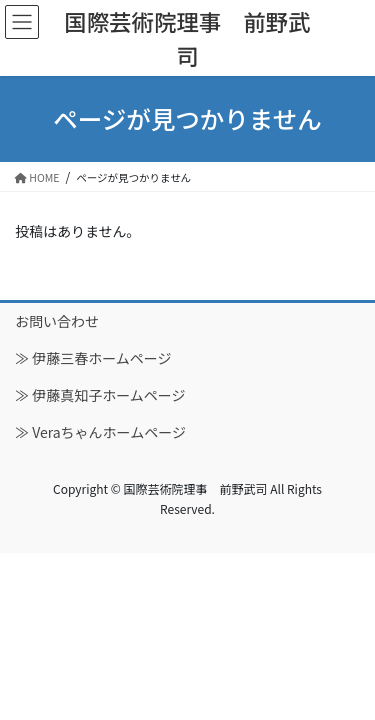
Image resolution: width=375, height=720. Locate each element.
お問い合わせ (57, 321)
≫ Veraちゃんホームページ (100, 432)
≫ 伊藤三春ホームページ (93, 358)
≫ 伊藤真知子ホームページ (100, 395)
